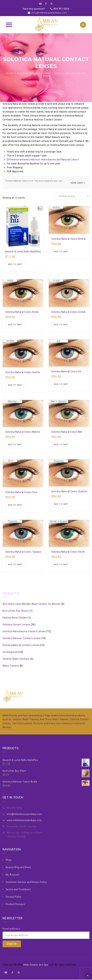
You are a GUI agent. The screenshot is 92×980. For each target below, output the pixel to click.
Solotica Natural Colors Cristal (68, 312)
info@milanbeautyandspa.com (49, 13)
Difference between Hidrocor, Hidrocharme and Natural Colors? (43, 160)
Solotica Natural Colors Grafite (23, 372)
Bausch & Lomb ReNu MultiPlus (23, 252)
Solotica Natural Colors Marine (23, 432)
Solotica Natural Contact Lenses (21, 645)
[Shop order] (73, 196)
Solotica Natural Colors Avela (22, 312)
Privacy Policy (14, 897)
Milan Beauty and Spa (36, 965)
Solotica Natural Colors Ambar (69, 239)
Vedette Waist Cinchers (16, 659)
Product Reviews (15, 905)
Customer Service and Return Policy (26, 882)
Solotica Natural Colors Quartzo (69, 492)
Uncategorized (11, 652)
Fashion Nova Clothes (15, 618)
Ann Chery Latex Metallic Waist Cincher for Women (32, 604)
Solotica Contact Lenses (34, 73)
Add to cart (15, 264)
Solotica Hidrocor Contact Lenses (22, 639)
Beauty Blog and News (18, 868)
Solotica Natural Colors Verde (68, 552)
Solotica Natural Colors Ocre (21, 492)
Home (10, 73)
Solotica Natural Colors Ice (66, 371)
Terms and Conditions (18, 890)
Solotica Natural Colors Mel (67, 432)
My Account (12, 875)
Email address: (12, 929)
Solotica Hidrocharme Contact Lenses (24, 632)
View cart (77, 183)
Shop (9, 860)
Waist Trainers (11, 666)
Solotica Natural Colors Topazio (23, 552)
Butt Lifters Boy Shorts (16, 611)
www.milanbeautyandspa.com (24, 821)
